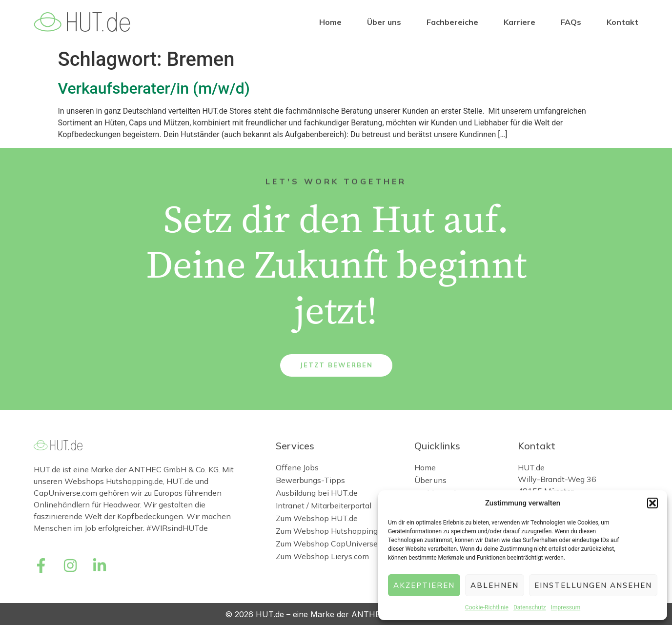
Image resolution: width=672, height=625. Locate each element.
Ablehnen (495, 585)
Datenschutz (530, 607)
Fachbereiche (452, 22)
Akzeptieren (424, 585)
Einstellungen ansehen (593, 585)
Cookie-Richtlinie (487, 607)
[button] (652, 503)
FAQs (571, 22)
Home (330, 22)
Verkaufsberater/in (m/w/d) (154, 88)
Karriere (519, 22)
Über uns (384, 22)
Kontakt (622, 22)
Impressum (566, 607)
